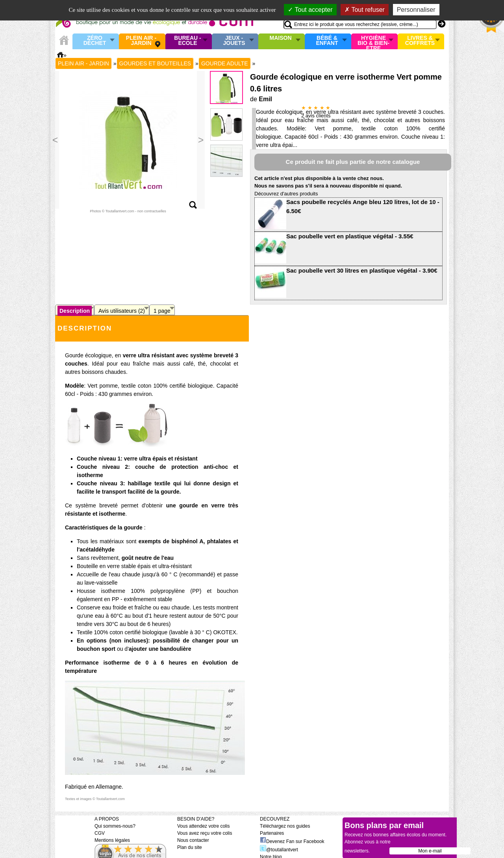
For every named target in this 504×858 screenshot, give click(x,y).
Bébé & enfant (327, 41)
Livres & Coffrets (420, 41)
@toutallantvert (279, 850)
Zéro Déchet (95, 41)
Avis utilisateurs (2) (122, 311)
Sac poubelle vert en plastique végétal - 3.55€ (350, 236)
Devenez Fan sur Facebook (292, 841)
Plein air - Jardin (141, 41)
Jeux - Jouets (234, 41)
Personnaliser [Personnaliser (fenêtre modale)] (416, 10)
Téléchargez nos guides (285, 826)
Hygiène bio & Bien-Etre (373, 41)
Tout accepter (310, 10)
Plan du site (190, 847)
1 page (162, 311)
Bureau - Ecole (187, 41)
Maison (281, 38)
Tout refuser (365, 10)
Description (75, 311)
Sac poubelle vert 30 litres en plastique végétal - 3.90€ (362, 270)
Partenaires (272, 833)
